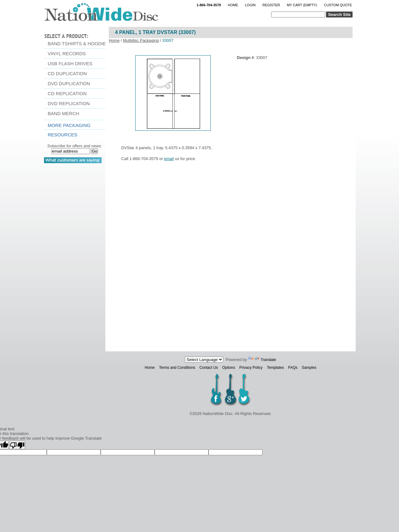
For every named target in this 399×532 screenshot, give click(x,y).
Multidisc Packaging (141, 40)
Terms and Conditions (177, 368)
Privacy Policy (251, 368)
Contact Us (209, 368)
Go (94, 151)
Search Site (339, 15)
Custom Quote (338, 5)
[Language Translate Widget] (204, 360)
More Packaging (69, 125)
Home (233, 5)
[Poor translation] (17, 445)
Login (250, 5)
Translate (262, 360)
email (169, 159)
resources (62, 135)
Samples (309, 368)
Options (229, 368)
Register (271, 5)
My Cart (302, 5)
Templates (275, 368)
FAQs (293, 368)
